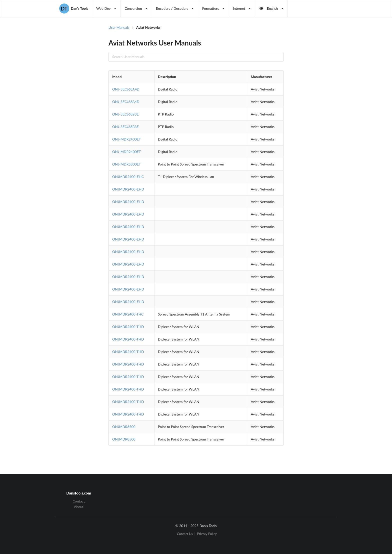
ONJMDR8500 (124, 427)
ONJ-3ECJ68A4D (126, 89)
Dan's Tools (74, 8)
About (79, 507)
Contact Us (185, 534)
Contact (79, 501)
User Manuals (119, 27)
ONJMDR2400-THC (128, 314)
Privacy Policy (207, 534)
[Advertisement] (324, 105)
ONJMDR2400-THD (128, 327)
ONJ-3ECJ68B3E (125, 114)
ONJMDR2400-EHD (128, 189)
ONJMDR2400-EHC (128, 177)
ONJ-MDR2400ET (126, 139)
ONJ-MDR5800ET (126, 164)
